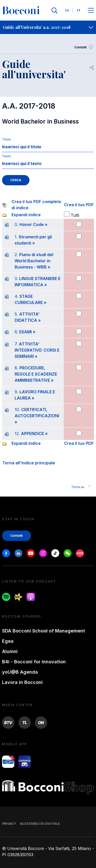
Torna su (82, 487)
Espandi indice (26, 215)
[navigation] (48, 27)
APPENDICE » (34, 433)
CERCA (16, 180)
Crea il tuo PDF (79, 205)
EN (67, 10)
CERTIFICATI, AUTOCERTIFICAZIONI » (37, 416)
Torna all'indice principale (29, 463)
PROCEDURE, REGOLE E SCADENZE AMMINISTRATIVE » (36, 374)
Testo (7, 156)
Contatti (84, 47)
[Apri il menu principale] (91, 11)
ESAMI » (27, 332)
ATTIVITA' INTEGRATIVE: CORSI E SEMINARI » (37, 350)
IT (79, 10)
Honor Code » (33, 224)
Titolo (7, 139)
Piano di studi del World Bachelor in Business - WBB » (34, 261)
